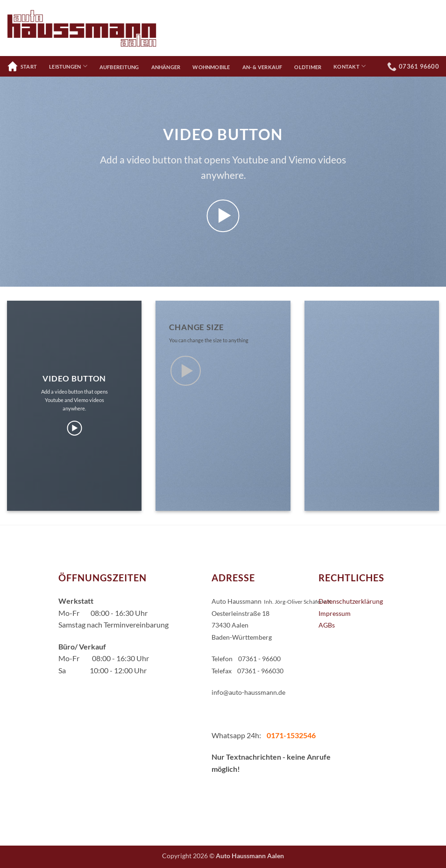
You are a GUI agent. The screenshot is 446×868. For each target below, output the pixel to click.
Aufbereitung (119, 67)
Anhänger (166, 67)
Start (22, 66)
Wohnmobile (211, 67)
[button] (223, 216)
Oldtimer (308, 67)
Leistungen (68, 66)
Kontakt (350, 66)
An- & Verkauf (262, 67)
